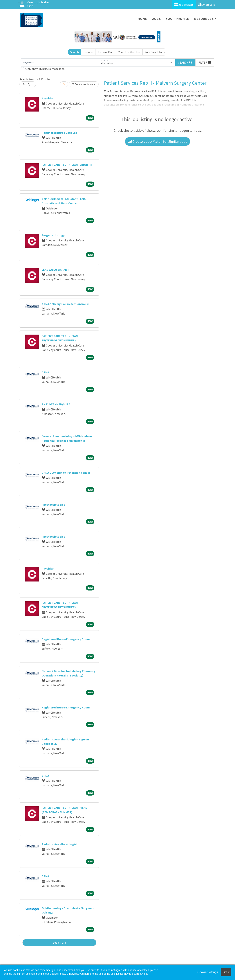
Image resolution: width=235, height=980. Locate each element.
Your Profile (178, 19)
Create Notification (84, 84)
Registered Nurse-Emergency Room (66, 639)
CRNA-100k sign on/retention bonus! (66, 473)
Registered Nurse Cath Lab (59, 133)
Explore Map (106, 52)
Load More (59, 943)
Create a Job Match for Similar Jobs (158, 141)
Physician (48, 98)
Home (142, 19)
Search (75, 52)
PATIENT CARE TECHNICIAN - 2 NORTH (67, 165)
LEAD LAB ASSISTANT (55, 270)
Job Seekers (184, 5)
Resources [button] (204, 19)
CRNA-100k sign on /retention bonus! (66, 304)
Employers (206, 5)
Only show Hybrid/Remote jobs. (45, 69)
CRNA (45, 372)
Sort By (27, 84)
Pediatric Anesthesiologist (60, 844)
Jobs (156, 19)
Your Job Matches (129, 52)
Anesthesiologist (53, 505)
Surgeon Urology (53, 235)
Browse (88, 52)
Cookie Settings (208, 972)
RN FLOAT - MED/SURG (56, 404)
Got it (226, 972)
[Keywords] (59, 62)
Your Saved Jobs (155, 52)
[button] (205, 62)
